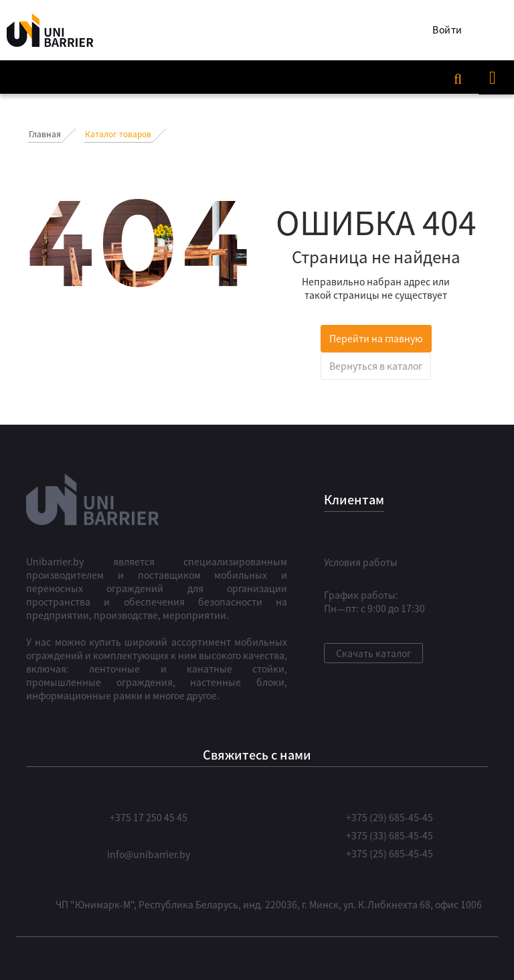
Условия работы (361, 562)
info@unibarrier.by (149, 854)
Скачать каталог (373, 653)
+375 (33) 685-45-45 (390, 835)
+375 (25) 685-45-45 (390, 853)
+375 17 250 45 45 (149, 817)
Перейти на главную (376, 338)
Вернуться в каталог (376, 366)
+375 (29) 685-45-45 (390, 817)
